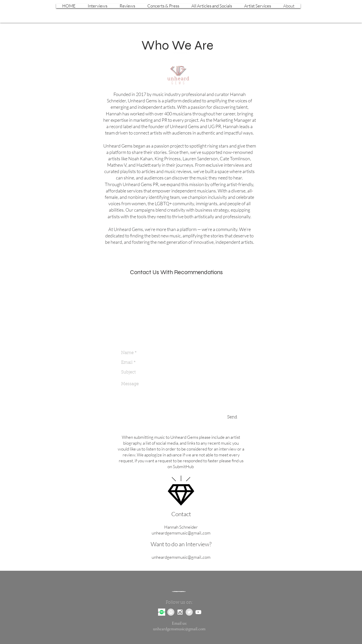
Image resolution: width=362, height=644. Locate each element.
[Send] (232, 417)
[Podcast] (162, 612)
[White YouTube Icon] (198, 612)
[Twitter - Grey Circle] (189, 612)
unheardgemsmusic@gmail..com (181, 533)
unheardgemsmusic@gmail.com (179, 629)
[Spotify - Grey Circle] (171, 612)
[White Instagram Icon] (180, 612)
